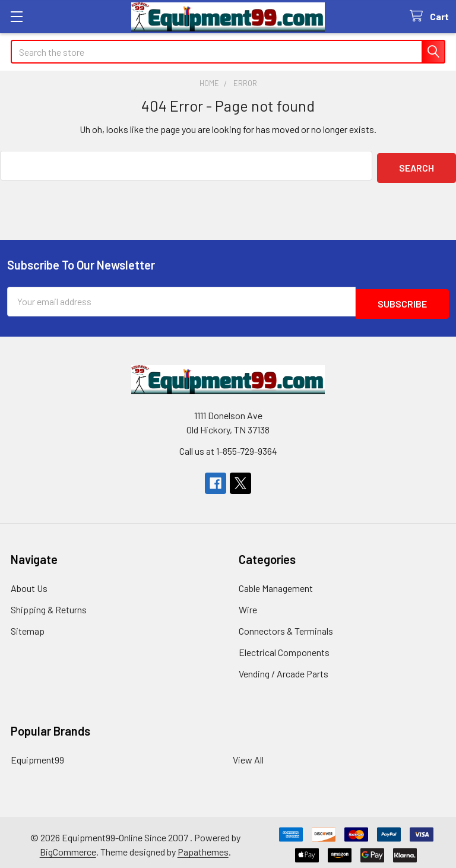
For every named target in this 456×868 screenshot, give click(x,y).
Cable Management (276, 583)
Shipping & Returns (49, 605)
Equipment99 (37, 755)
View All (248, 755)
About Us (29, 583)
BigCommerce (68, 847)
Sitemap (28, 626)
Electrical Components (284, 647)
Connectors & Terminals (286, 626)
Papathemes (203, 847)
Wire (248, 605)
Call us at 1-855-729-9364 (228, 446)
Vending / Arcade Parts (284, 669)
